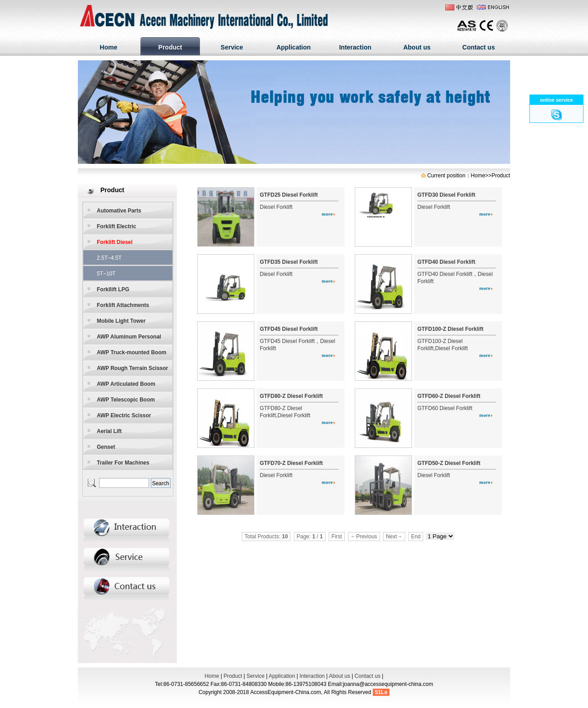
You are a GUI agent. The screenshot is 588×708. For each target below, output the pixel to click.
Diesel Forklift (276, 207)
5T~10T (106, 274)
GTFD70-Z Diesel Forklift (291, 463)
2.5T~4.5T (109, 258)
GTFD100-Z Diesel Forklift (450, 329)
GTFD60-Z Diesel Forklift (449, 396)
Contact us (479, 47)
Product (170, 47)
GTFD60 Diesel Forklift (445, 408)
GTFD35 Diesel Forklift (289, 262)
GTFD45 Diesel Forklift (289, 329)
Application (294, 47)
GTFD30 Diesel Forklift (446, 195)
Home (109, 47)
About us (417, 47)
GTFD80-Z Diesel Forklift (291, 396)
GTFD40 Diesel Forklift (446, 262)
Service (232, 47)
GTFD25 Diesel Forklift (289, 195)
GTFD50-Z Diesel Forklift (449, 463)
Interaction (355, 47)
